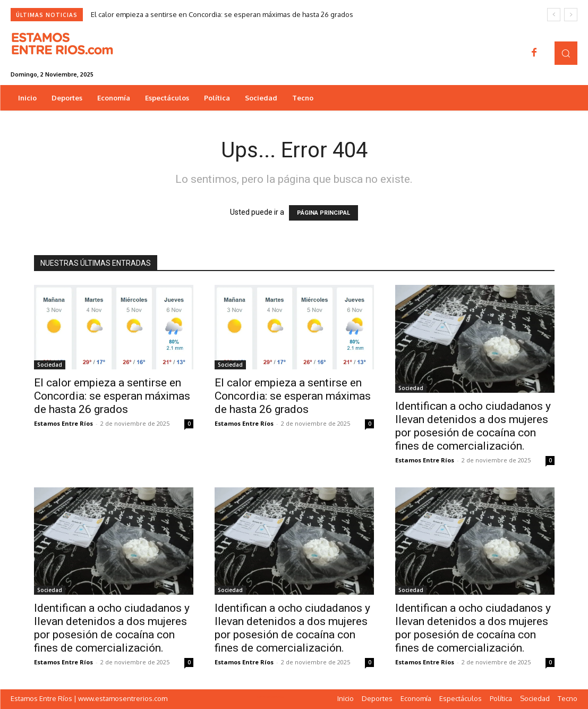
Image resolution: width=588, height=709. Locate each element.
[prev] (554, 15)
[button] (566, 53)
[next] (571, 15)
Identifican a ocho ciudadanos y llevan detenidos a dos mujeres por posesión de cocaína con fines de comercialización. (473, 426)
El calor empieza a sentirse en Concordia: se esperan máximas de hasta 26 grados (222, 14)
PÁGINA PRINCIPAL (323, 213)
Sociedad (50, 365)
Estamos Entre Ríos (63, 423)
